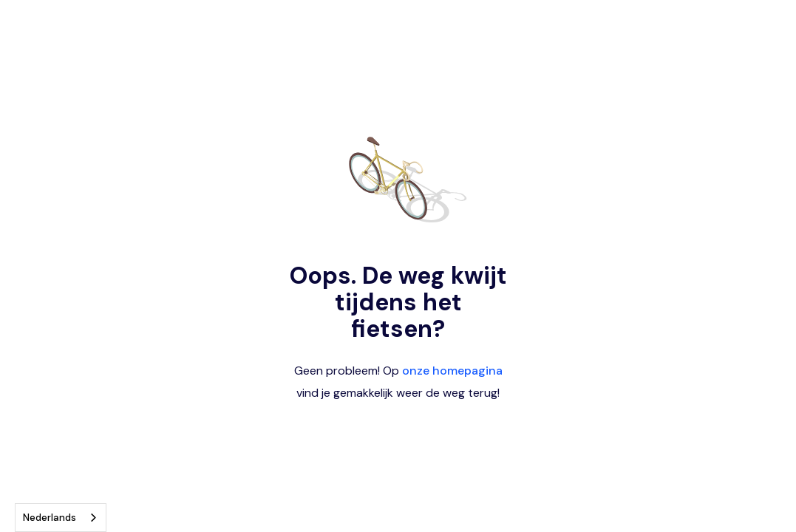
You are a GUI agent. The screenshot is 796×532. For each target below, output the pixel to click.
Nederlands (50, 518)
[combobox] (61, 518)
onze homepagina (452, 371)
